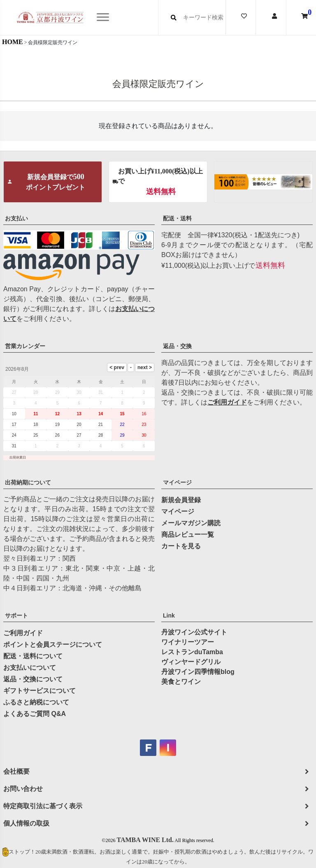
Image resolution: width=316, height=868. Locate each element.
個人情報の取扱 (26, 823)
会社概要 (16, 771)
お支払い (16, 218)
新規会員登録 (181, 500)
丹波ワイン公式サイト (194, 632)
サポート (16, 615)
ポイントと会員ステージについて (53, 645)
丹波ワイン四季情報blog (198, 672)
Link (169, 615)
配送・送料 (177, 218)
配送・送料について (33, 656)
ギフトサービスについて (39, 691)
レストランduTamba (192, 652)
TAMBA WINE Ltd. (145, 840)
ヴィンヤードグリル (191, 662)
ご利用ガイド (227, 402)
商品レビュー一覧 (188, 535)
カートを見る (181, 546)
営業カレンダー (25, 346)
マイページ (177, 482)
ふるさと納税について (36, 702)
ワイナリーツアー (188, 642)
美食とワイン (181, 682)
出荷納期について (28, 482)
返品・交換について (33, 679)
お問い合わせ (23, 789)
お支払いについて (30, 668)
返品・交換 (177, 346)
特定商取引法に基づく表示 (43, 806)
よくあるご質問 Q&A (35, 714)
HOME (13, 42)
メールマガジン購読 (191, 523)
